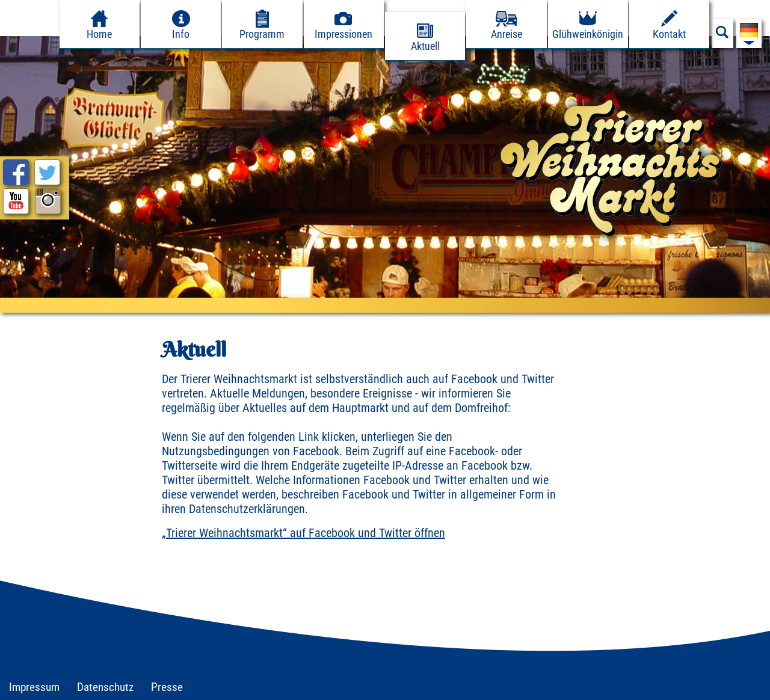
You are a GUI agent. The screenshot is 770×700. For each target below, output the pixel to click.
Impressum (34, 687)
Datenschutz (105, 687)
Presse (167, 687)
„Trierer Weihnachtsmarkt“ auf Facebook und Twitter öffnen (303, 533)
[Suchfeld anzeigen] (722, 35)
